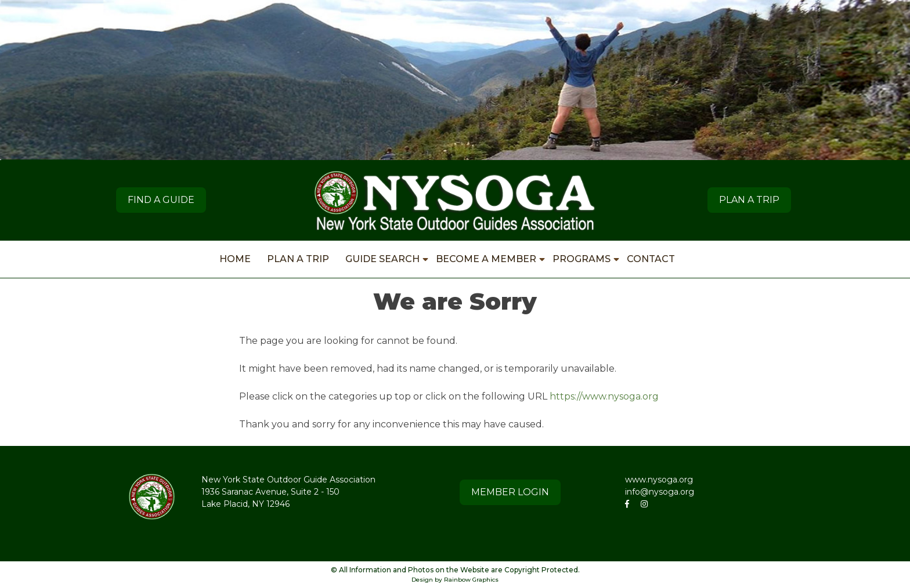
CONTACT (651, 259)
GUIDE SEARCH (382, 259)
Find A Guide (161, 200)
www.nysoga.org (659, 480)
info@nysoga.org (660, 492)
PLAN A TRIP (749, 200)
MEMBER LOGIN (510, 492)
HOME (235, 259)
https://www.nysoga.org (604, 396)
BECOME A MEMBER (486, 259)
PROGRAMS (582, 259)
